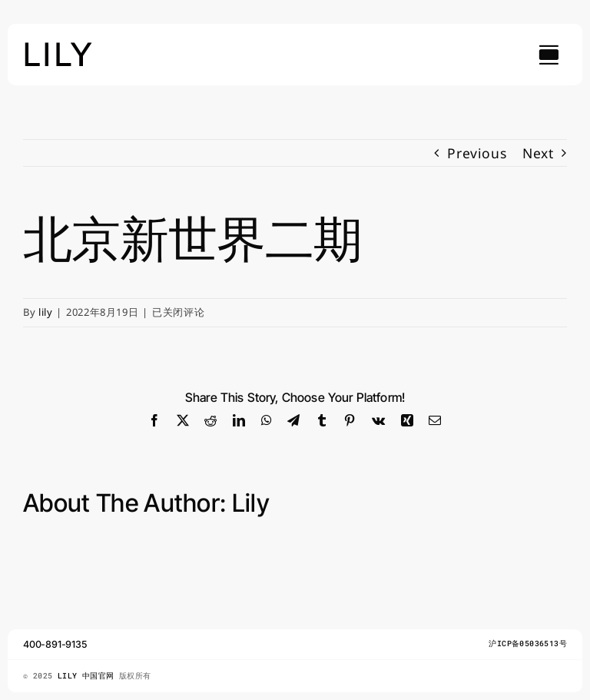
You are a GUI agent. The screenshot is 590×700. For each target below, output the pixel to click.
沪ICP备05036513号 (528, 644)
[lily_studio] (58, 47)
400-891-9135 (55, 644)
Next (538, 153)
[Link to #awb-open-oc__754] (549, 55)
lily (46, 312)
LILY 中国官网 (88, 676)
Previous (477, 153)
